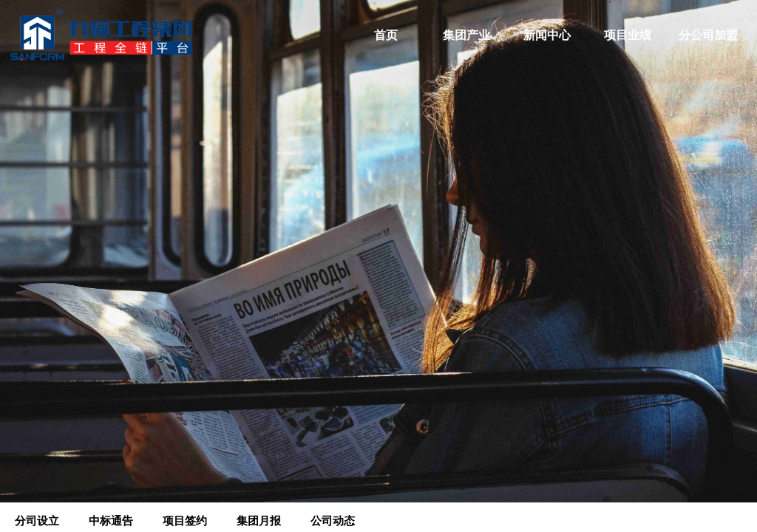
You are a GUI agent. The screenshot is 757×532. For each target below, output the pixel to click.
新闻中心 (547, 35)
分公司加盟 (708, 35)
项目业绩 (628, 35)
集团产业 (466, 35)
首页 (386, 35)
